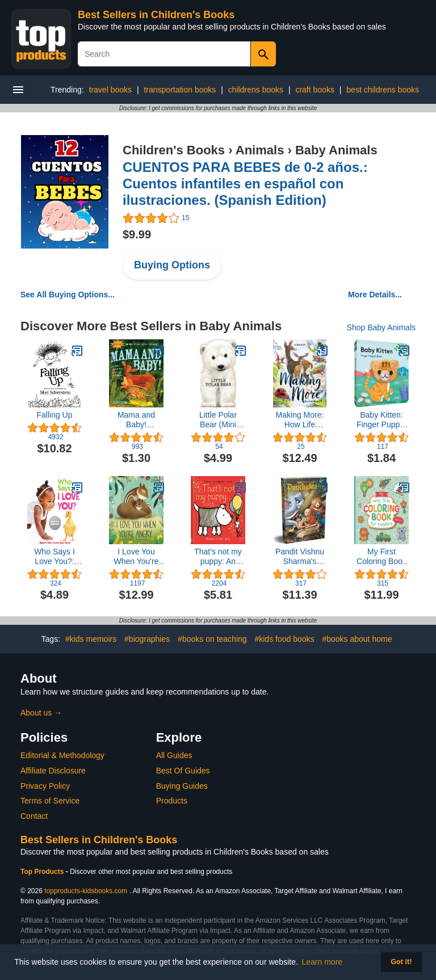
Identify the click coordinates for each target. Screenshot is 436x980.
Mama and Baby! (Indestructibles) (136, 420)
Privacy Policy (45, 786)
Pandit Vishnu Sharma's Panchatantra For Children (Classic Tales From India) (300, 557)
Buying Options (172, 265)
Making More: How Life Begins (300, 420)
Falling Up (54, 415)
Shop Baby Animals (381, 327)
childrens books (256, 90)
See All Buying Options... (68, 295)
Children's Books (174, 150)
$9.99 (137, 234)
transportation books (180, 90)
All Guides (174, 755)
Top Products (43, 872)
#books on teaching (212, 639)
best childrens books (383, 90)
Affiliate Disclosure (53, 771)
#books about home (357, 639)
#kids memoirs (91, 639)
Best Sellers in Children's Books (156, 15)
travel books (110, 90)
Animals (260, 150)
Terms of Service (50, 801)
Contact (34, 816)
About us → (41, 713)
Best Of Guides (183, 771)
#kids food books (284, 639)
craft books (315, 90)
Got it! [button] (401, 962)
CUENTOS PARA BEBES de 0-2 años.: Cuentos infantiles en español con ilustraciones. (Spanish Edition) (245, 184)
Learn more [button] (322, 962)
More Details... (375, 295)
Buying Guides (182, 786)
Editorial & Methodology (62, 755)
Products (172, 801)
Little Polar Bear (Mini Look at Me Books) (218, 420)
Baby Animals (336, 150)
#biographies (147, 639)
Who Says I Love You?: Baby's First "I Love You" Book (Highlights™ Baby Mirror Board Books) (54, 557)
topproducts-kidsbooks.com (86, 891)
